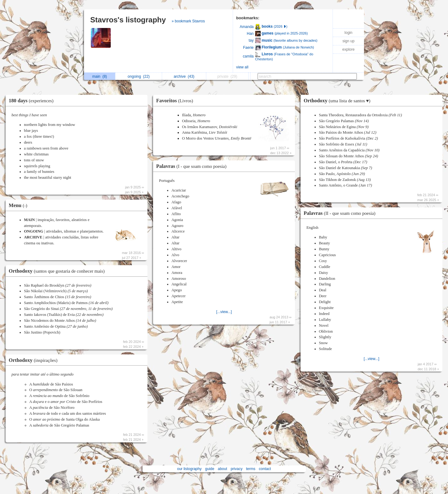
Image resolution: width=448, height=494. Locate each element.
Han (250, 34)
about (222, 469)
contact (265, 469)
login (348, 33)
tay (251, 40)
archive (184, 76)
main (99, 76)
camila (248, 56)
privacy (236, 469)
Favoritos (176, 101)
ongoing (139, 76)
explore (348, 49)
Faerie (248, 48)
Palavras (193, 166)
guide (210, 469)
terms (251, 469)
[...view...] (224, 312)
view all (242, 67)
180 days (33, 101)
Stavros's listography (128, 20)
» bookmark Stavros (188, 21)
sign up (349, 41)
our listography (189, 469)
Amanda (247, 27)
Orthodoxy (58, 271)
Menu (20, 205)
